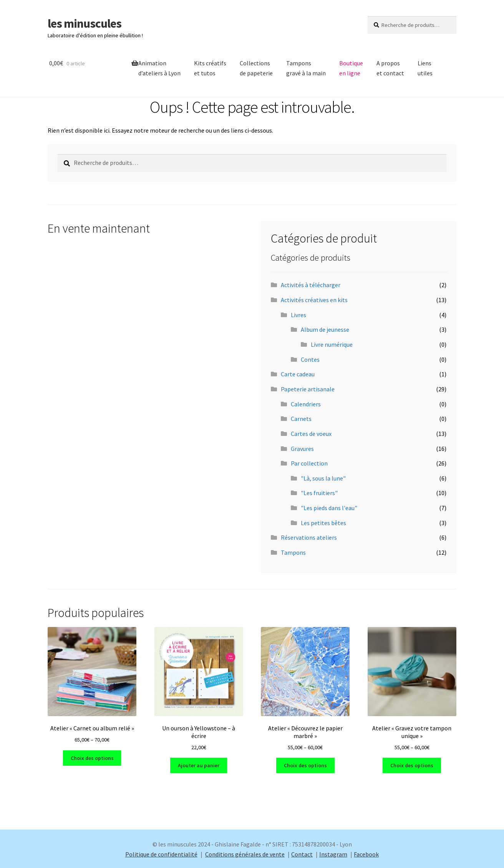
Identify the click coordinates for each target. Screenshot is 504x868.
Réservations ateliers (309, 537)
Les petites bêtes (323, 523)
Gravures (302, 449)
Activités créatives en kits (314, 300)
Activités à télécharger (311, 285)
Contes (310, 359)
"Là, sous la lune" (323, 478)
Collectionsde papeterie (256, 68)
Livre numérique (332, 344)
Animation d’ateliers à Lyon (159, 68)
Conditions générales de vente (245, 854)
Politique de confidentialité (161, 854)
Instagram (333, 854)
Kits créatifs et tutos (210, 68)
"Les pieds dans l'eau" (329, 508)
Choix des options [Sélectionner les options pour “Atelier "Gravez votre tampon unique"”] (412, 765)
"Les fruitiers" (319, 493)
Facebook (366, 854)
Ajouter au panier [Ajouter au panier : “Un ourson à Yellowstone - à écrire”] (199, 765)
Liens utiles (425, 68)
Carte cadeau (298, 374)
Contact (302, 854)
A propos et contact (390, 68)
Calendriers (306, 404)
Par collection (309, 463)
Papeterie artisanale (308, 389)
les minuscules (85, 23)
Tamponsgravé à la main (306, 68)
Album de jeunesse (325, 329)
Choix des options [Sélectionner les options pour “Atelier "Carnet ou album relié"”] (92, 758)
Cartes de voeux (311, 434)
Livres (298, 315)
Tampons (293, 552)
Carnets (301, 419)
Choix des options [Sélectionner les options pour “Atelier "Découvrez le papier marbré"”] (305, 765)
